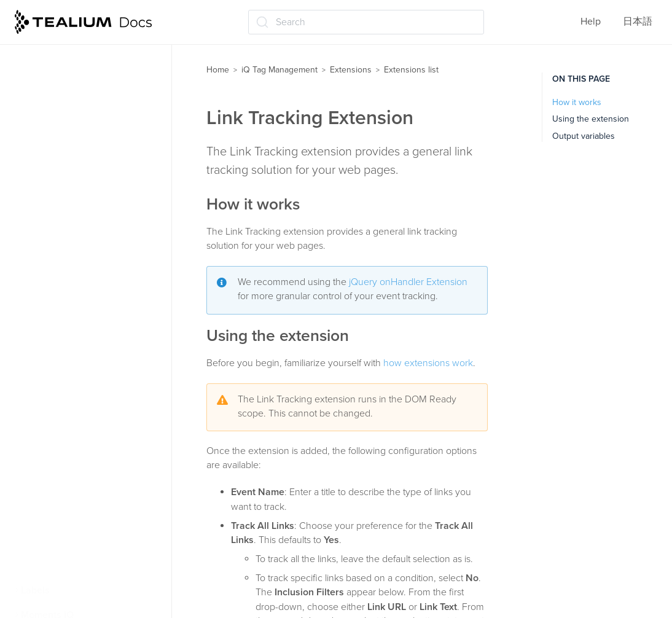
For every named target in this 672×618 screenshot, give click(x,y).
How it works (577, 102)
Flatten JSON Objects (80, 80)
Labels (35, 590)
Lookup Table (62, 278)
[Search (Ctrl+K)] (366, 22)
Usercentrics (60, 542)
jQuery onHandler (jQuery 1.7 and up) (95, 222)
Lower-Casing (63, 302)
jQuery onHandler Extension (408, 282)
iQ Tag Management (279, 70)
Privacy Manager (68, 422)
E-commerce (60, 57)
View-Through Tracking (83, 566)
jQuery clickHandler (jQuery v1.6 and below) (93, 184)
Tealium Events (65, 495)
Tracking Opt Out (70, 518)
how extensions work (428, 363)
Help (591, 22)
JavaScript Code (68, 129)
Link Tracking (61, 254)
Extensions (351, 70)
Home (218, 70)
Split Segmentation (74, 470)
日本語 (638, 22)
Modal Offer (58, 326)
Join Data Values (69, 153)
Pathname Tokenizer (77, 350)
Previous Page (64, 398)
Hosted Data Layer (72, 104)
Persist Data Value (72, 374)
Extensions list (411, 70)
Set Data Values (67, 446)
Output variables (584, 136)
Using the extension (591, 119)
